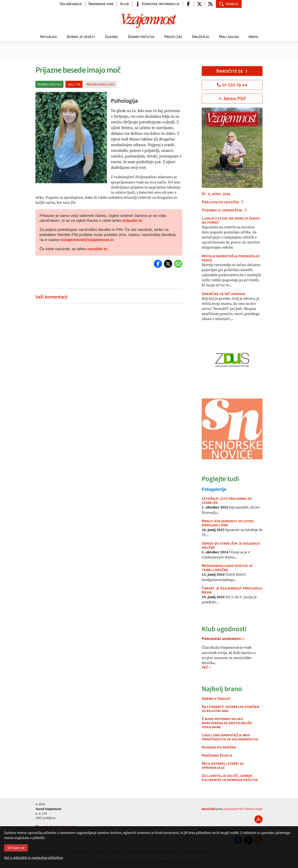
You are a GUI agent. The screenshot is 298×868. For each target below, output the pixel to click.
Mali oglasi (229, 37)
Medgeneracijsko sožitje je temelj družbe (227, 568)
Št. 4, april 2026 (216, 194)
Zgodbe (111, 37)
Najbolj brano (222, 689)
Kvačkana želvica (217, 755)
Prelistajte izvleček (223, 202)
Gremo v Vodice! (216, 699)
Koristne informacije (158, 4)
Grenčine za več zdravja (223, 294)
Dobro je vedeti (81, 37)
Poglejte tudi (220, 479)
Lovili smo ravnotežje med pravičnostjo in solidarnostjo (230, 737)
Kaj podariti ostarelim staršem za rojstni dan (230, 709)
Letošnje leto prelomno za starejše (227, 501)
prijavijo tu (132, 220)
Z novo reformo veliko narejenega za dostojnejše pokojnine (227, 723)
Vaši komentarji (51, 297)
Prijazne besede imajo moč (78, 70)
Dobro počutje (141, 37)
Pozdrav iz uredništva (224, 210)
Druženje (201, 37)
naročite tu (97, 249)
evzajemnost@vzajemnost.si (87, 240)
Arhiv (253, 37)
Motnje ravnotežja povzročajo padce (231, 258)
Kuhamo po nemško (219, 747)
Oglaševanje (71, 4)
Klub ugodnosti (224, 629)
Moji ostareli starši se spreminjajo (223, 766)
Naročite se (232, 71)
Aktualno (48, 37)
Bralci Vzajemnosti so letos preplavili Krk (228, 523)
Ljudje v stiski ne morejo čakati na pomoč (231, 220)
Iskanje (229, 4)
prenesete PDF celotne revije (243, 809)
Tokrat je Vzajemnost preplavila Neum (232, 590)
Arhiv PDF (232, 99)
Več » (206, 667)
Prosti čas (173, 37)
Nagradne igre (101, 4)
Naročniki (208, 809)
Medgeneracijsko (101, 84)
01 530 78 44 (232, 85)
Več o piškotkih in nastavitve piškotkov (34, 858)
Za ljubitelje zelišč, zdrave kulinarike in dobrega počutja (230, 778)
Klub (125, 4)
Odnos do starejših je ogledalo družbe (231, 545)
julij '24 (74, 84)
